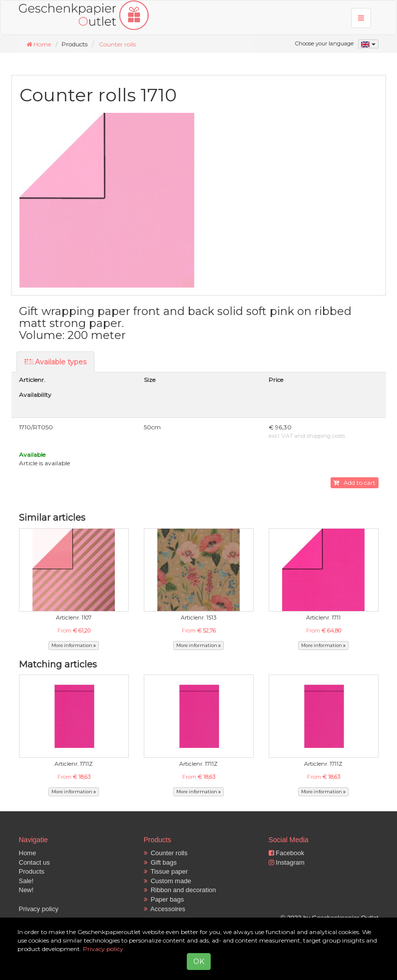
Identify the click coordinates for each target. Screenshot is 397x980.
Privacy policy (39, 909)
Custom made (168, 881)
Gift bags (160, 862)
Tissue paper (166, 871)
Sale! (26, 881)
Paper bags (164, 899)
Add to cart (355, 483)
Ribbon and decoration (180, 890)
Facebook (287, 853)
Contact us (34, 862)
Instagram (287, 862)
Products (32, 871)
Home (28, 853)
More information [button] (74, 645)
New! (26, 890)
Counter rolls (117, 44)
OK (199, 962)
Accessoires (165, 909)
